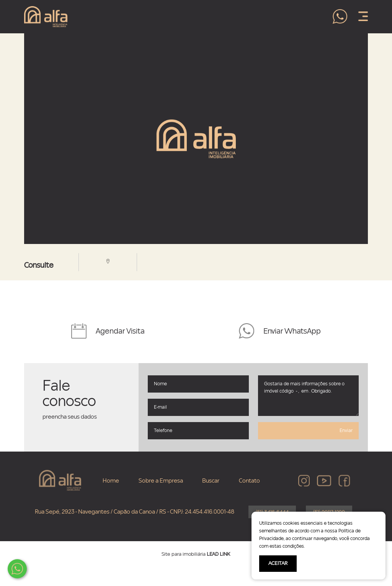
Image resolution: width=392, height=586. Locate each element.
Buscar (211, 481)
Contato (249, 481)
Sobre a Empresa (161, 481)
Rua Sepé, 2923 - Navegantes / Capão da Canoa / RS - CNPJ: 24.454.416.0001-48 (135, 512)
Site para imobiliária (196, 554)
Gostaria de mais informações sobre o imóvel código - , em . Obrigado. (308, 396)
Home (111, 481)
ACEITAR (278, 563)
